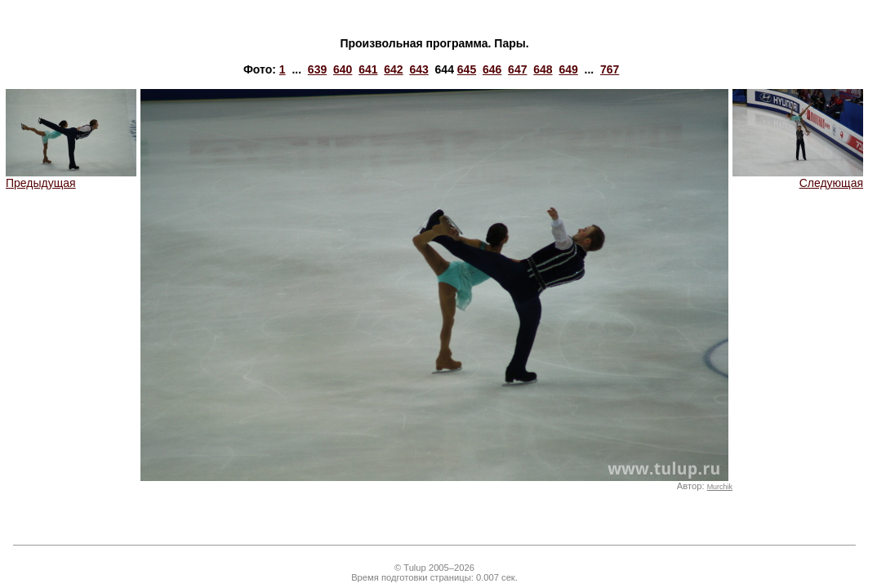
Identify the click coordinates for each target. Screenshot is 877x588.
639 (317, 69)
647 (517, 69)
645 (467, 69)
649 (568, 69)
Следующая (798, 178)
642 (393, 69)
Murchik (720, 487)
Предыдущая (71, 178)
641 (368, 69)
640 (343, 69)
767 (610, 69)
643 (418, 69)
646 (492, 69)
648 (543, 69)
